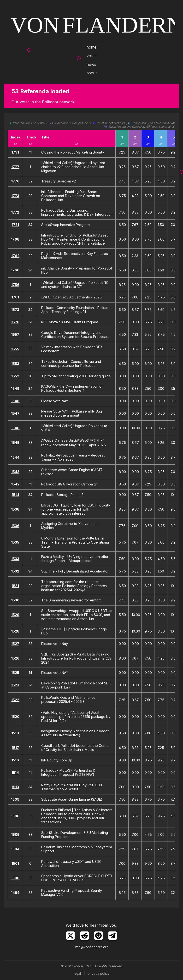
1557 (15, 334)
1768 (15, 239)
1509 (15, 799)
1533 (15, 559)
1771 (15, 225)
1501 (15, 863)
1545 (15, 443)
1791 (15, 152)
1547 (15, 413)
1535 (15, 542)
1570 (15, 322)
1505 (15, 834)
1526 (15, 658)
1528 (15, 631)
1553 (15, 364)
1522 (15, 700)
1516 (15, 760)
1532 (15, 571)
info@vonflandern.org (91, 947)
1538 (15, 509)
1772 (15, 212)
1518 (15, 733)
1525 (15, 673)
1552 (15, 376)
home (91, 47)
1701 (15, 297)
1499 (15, 893)
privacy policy (99, 974)
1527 (15, 644)
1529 (15, 615)
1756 (15, 285)
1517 (15, 748)
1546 (15, 428)
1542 (15, 484)
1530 (15, 600)
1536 (15, 526)
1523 (15, 685)
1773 (15, 196)
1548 (15, 401)
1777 (15, 167)
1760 (15, 270)
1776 (15, 181)
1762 (15, 256)
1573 (15, 310)
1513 (15, 787)
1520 (15, 717)
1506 (15, 816)
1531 (15, 586)
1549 (15, 388)
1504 (15, 849)
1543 (15, 472)
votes (91, 56)
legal (77, 974)
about (92, 73)
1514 (15, 773)
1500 (15, 878)
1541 (15, 495)
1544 (15, 457)
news (91, 64)
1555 (15, 349)
